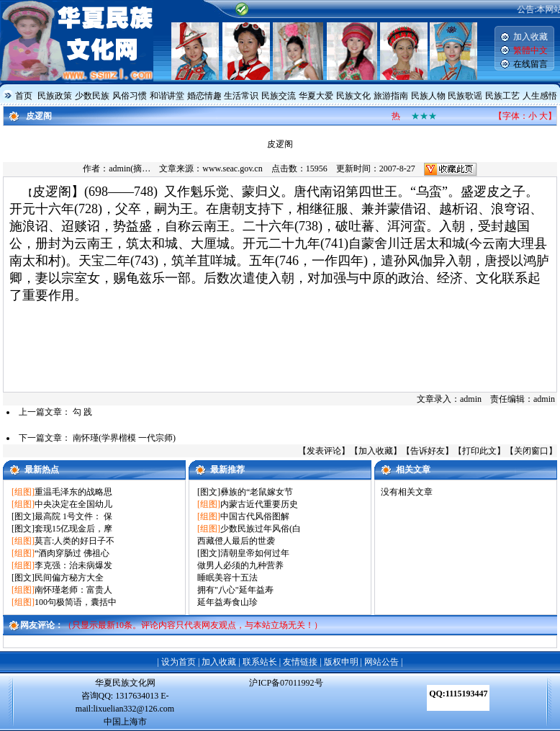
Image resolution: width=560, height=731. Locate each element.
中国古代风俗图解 (255, 516)
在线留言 (530, 64)
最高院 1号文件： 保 (73, 516)
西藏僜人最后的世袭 (236, 541)
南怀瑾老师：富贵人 (73, 590)
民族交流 (279, 96)
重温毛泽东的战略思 (73, 492)
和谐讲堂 (167, 96)
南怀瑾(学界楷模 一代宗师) (124, 438)
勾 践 (82, 412)
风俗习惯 (130, 96)
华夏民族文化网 (125, 683)
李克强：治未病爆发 (73, 565)
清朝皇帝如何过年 (255, 553)
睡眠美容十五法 (227, 578)
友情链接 (300, 662)
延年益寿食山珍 (227, 602)
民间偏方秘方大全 (69, 578)
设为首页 (179, 662)
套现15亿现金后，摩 (73, 529)
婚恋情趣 (204, 96)
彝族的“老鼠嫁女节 (257, 492)
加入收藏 (530, 37)
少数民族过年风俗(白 (261, 529)
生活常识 (241, 96)
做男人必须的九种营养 (240, 565)
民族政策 (55, 96)
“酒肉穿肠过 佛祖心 (72, 553)
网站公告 (381, 662)
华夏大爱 (316, 96)
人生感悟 (540, 96)
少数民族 (92, 96)
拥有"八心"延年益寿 (235, 590)
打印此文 (479, 451)
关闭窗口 (531, 451)
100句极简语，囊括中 (76, 602)
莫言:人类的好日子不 (74, 541)
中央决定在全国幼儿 (73, 504)
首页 (24, 96)
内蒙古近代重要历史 (259, 504)
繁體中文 (530, 50)
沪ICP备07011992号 (286, 683)
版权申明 (341, 662)
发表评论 (324, 451)
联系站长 (260, 662)
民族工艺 (502, 96)
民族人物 (428, 96)
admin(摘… (130, 169)
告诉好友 (428, 451)
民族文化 (353, 96)
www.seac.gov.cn (232, 169)
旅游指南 (391, 96)
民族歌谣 (465, 96)
